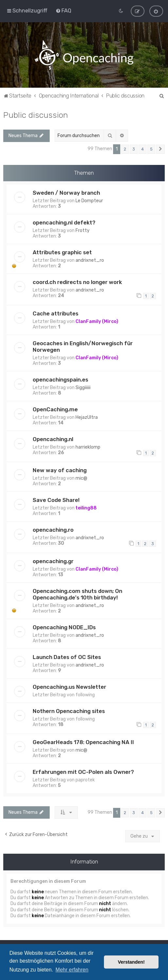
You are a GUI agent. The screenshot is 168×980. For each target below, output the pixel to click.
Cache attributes (56, 313)
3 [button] (134, 149)
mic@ (81, 478)
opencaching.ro (53, 530)
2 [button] (125, 149)
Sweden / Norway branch (66, 193)
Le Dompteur (89, 201)
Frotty (83, 231)
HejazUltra (87, 417)
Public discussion (36, 115)
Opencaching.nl (53, 439)
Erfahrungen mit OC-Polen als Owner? (83, 772)
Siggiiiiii (83, 388)
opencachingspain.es (60, 380)
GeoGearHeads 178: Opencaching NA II (83, 742)
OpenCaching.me (55, 409)
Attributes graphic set (62, 252)
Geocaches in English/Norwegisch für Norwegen (83, 347)
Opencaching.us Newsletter (69, 687)
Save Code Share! (56, 500)
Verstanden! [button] (131, 962)
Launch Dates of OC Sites (67, 657)
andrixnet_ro (90, 260)
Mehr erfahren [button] (72, 970)
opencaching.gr (53, 561)
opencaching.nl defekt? (64, 223)
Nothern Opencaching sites (69, 711)
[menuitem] (63, 10)
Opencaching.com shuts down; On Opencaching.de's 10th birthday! (77, 594)
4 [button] (143, 149)
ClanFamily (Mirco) (97, 321)
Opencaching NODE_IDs (64, 627)
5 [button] (151, 149)
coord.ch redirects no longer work (77, 282)
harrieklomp (88, 447)
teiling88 (86, 508)
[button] (160, 149)
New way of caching (60, 470)
